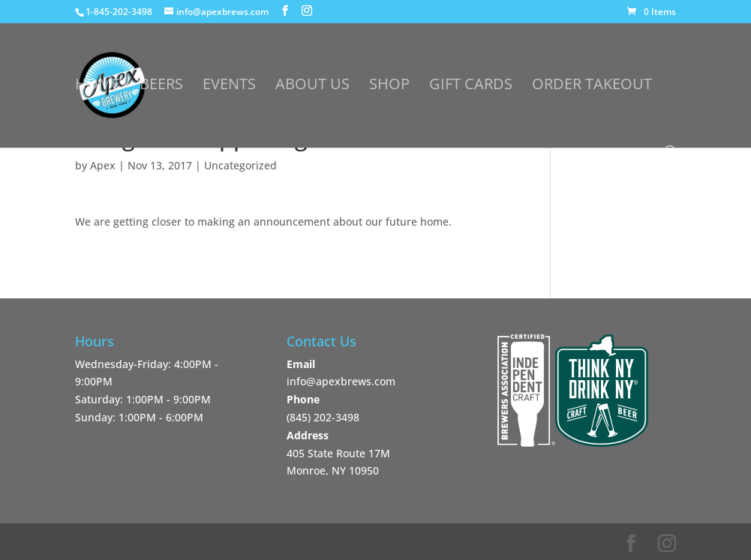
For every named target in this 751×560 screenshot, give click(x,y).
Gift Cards (471, 86)
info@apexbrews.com (341, 381)
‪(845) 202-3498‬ (323, 417)
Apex (103, 165)
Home (98, 86)
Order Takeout (592, 86)
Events (229, 86)
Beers (161, 86)
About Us (312, 86)
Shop (389, 86)
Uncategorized (240, 165)
